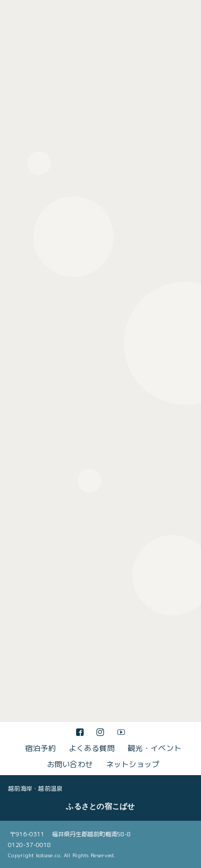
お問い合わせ (70, 764)
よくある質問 (92, 748)
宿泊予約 (40, 748)
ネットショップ (133, 764)
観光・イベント (154, 748)
